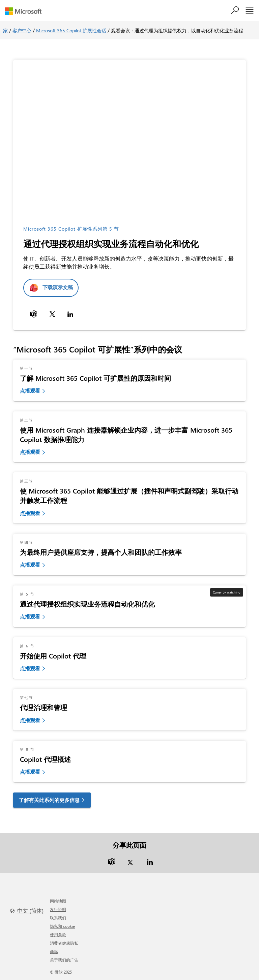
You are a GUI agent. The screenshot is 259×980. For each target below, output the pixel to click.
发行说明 (58, 909)
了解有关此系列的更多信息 (49, 800)
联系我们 (58, 918)
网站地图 (58, 901)
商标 (54, 951)
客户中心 (22, 30)
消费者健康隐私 (64, 943)
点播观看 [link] (30, 391)
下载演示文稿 (58, 287)
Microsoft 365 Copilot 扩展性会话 (71, 30)
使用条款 (58, 935)
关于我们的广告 (64, 960)
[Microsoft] (26, 11)
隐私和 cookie (62, 926)
